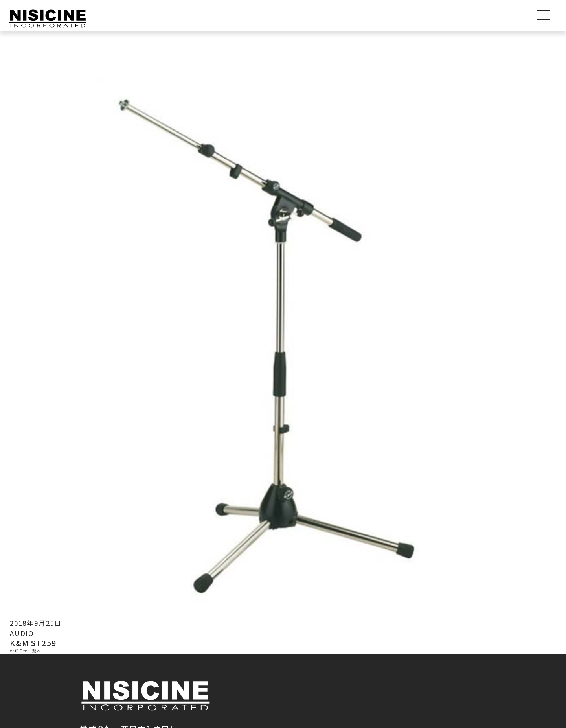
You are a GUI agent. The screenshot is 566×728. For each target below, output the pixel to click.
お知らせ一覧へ (26, 651)
